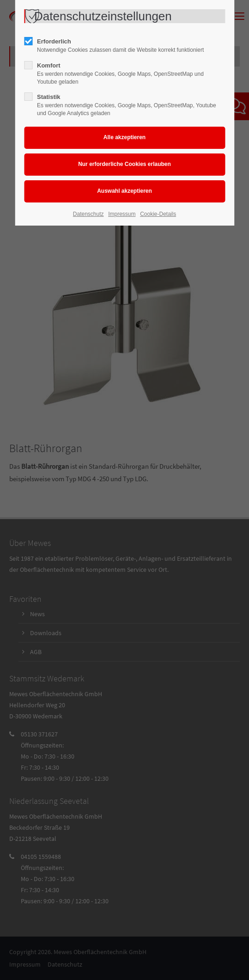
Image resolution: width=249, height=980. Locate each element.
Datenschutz (88, 214)
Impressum (122, 214)
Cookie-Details (158, 214)
